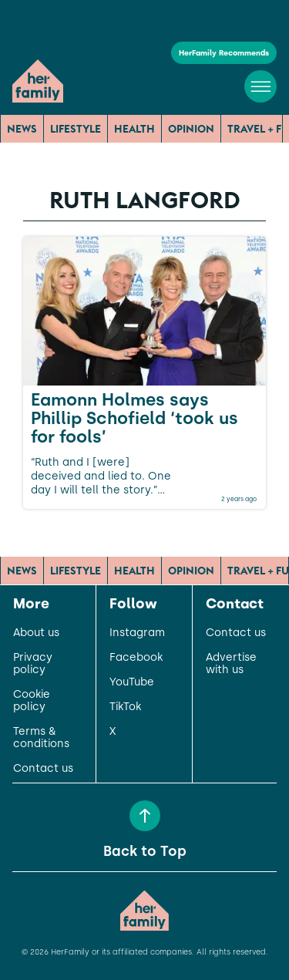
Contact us (43, 769)
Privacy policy (33, 664)
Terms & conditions (41, 738)
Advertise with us (231, 664)
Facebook (136, 658)
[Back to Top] (145, 816)
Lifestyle (76, 129)
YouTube (132, 682)
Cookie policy (32, 701)
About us (36, 633)
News (22, 129)
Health (134, 129)
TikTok (125, 707)
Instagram (137, 633)
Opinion (191, 129)
